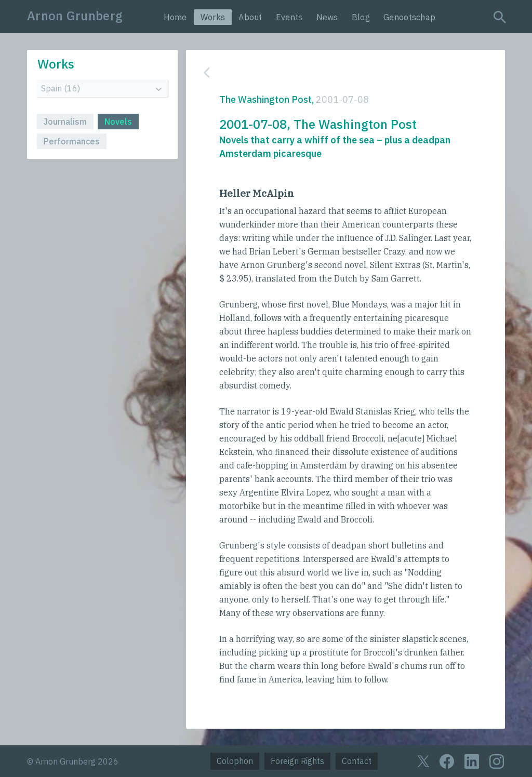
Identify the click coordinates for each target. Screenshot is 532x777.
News (327, 17)
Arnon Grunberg (75, 16)
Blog (361, 17)
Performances (72, 141)
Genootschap (409, 17)
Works (213, 17)
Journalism (65, 122)
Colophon (235, 761)
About (250, 17)
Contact (357, 761)
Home (175, 17)
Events (289, 17)
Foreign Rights (297, 761)
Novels (118, 122)
